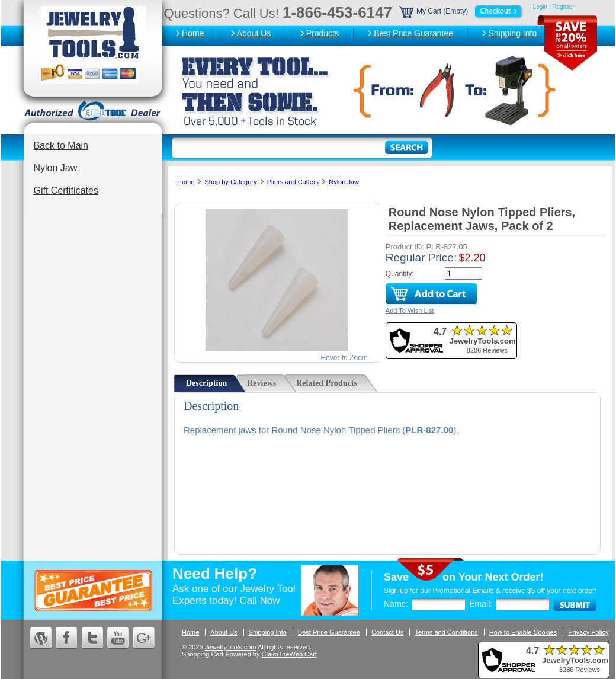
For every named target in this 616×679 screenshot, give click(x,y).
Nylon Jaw (56, 168)
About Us (254, 33)
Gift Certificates (66, 190)
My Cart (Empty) (461, 11)
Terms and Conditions (446, 632)
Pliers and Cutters (293, 182)
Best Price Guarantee (413, 33)
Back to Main (61, 145)
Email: (481, 604)
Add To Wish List (410, 310)
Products (323, 33)
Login (540, 7)
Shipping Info (512, 33)
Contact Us (387, 632)
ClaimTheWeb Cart (289, 654)
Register (563, 7)
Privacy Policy (588, 632)
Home (193, 33)
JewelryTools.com (231, 647)
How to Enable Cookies (523, 632)
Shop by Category (230, 182)
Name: (396, 604)
